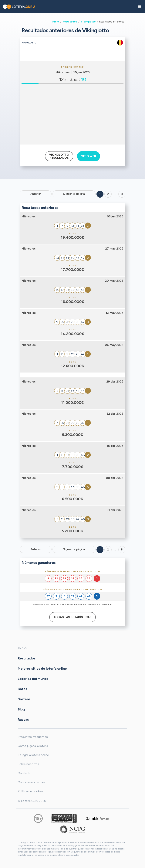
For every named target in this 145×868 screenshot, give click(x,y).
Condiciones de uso (31, 782)
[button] (139, 7)
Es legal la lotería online (33, 755)
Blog (21, 709)
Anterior (36, 194)
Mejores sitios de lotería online (42, 668)
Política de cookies (30, 791)
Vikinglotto (88, 22)
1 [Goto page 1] (100, 194)
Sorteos (24, 699)
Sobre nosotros (28, 764)
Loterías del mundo (33, 679)
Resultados (70, 22)
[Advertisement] (72, 114)
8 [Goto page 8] (122, 550)
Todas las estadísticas (72, 617)
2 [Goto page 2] (108, 194)
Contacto (25, 773)
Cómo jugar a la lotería (33, 746)
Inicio (55, 22)
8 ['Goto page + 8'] (122, 194)
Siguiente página (74, 194)
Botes (22, 689)
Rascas (23, 719)
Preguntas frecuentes (33, 737)
